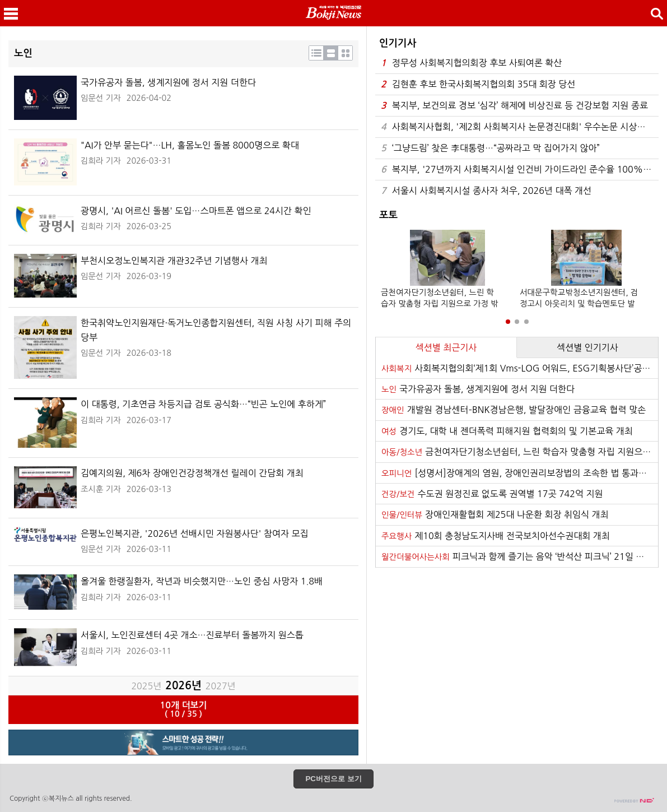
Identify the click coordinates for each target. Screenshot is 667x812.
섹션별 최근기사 (446, 347)
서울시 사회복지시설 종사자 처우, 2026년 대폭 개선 (486, 191)
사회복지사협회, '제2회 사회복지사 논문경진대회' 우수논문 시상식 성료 (520, 127)
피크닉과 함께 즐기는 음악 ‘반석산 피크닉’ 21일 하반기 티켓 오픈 (520, 556)
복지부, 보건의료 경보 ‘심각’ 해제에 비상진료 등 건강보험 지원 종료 (514, 106)
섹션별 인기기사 (587, 347)
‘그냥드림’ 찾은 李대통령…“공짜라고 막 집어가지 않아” (490, 148)
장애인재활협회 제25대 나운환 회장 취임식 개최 (495, 514)
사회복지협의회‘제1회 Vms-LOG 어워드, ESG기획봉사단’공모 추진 (520, 368)
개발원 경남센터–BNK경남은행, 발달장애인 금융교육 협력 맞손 (514, 410)
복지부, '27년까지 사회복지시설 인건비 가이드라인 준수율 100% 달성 (520, 170)
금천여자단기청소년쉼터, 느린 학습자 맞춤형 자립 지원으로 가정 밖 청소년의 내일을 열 (520, 452)
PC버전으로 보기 (333, 779)
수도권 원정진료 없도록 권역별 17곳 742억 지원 (492, 494)
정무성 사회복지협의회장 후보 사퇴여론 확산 (471, 63)
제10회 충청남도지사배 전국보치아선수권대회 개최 (496, 536)
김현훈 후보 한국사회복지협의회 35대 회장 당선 (478, 84)
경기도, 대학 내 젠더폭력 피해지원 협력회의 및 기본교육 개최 (507, 431)
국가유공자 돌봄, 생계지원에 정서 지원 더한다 (478, 389)
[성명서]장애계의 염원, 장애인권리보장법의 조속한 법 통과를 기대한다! (520, 473)
